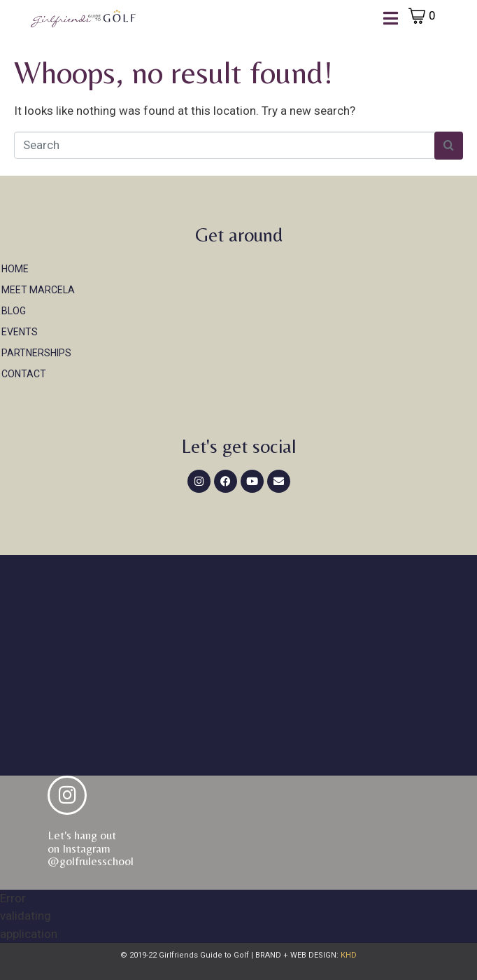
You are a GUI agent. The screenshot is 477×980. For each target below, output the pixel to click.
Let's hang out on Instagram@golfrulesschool (91, 848)
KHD (348, 955)
